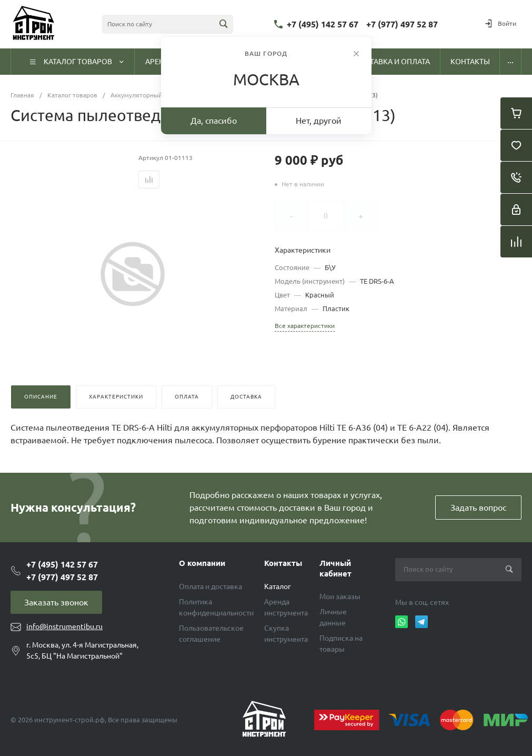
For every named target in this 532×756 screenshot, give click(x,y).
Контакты (283, 563)
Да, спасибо (214, 121)
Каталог (278, 586)
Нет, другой (319, 121)
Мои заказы (340, 596)
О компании (202, 563)
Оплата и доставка (210, 586)
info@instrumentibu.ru (64, 626)
